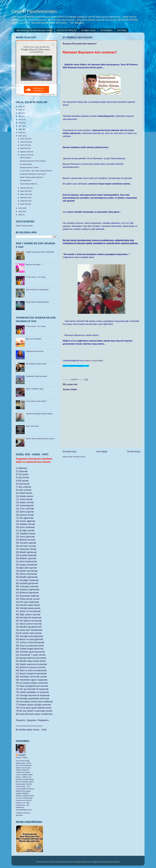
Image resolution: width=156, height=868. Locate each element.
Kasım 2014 (25, 142)
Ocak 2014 (25, 204)
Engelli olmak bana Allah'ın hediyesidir (40, 252)
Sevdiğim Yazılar (88, 30)
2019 (20, 120)
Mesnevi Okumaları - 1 (34, 265)
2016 (20, 129)
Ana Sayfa (122, 30)
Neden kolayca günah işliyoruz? (32, 177)
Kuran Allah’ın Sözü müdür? (36, 401)
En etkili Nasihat (26, 164)
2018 (20, 123)
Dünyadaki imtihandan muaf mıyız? (33, 174)
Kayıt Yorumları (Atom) (77, 457)
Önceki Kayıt (134, 451)
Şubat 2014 (25, 201)
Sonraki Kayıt (69, 451)
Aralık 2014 (25, 139)
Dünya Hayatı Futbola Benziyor (37, 302)
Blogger (95, 862)
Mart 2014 (24, 198)
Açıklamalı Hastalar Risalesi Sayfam (39, 414)
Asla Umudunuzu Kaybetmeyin (37, 290)
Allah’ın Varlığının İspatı (35, 389)
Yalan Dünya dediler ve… (29, 184)
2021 (20, 113)
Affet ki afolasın (26, 158)
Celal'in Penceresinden (34, 11)
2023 (20, 110)
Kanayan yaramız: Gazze (29, 167)
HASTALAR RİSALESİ (67, 30)
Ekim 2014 (25, 145)
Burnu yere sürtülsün (34, 339)
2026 (20, 107)
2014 (20, 136)
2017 (20, 126)
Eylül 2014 (24, 148)
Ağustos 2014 (26, 152)
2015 (20, 132)
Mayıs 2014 (25, 191)
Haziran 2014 (26, 188)
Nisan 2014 (25, 194)
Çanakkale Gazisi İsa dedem (36, 376)
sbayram (69, 862)
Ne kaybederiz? (26, 180)
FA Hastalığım (106, 30)
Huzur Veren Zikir (32, 426)
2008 (20, 215)
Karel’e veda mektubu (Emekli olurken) (40, 439)
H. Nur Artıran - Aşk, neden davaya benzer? (36, 171)
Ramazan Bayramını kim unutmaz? (33, 161)
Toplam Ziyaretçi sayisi (24, 226)
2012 (20, 211)
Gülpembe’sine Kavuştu (35, 351)
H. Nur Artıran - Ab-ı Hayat (36, 277)
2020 (20, 116)
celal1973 (22, 755)
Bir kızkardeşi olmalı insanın (36, 364)
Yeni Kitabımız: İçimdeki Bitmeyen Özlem (34, 30)
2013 (20, 208)
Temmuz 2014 (26, 155)
